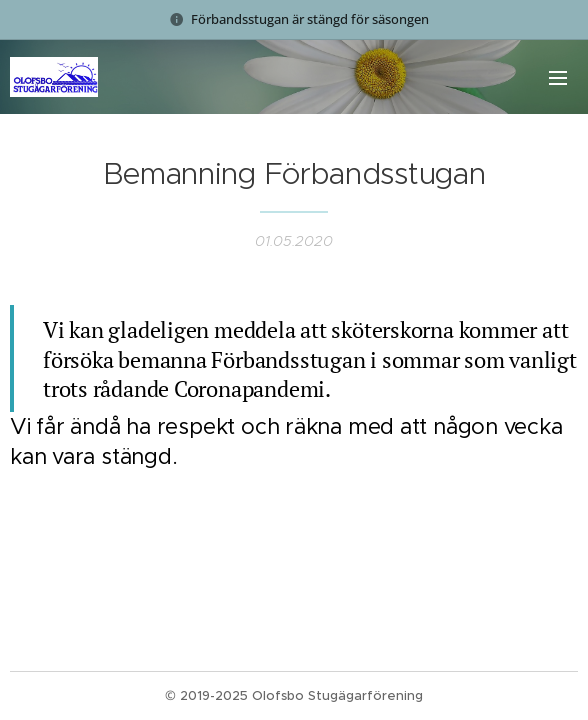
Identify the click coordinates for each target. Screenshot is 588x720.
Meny (558, 78)
